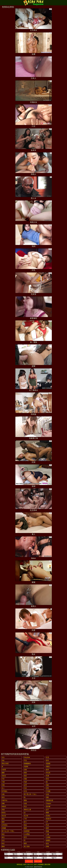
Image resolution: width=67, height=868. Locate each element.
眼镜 (3, 846)
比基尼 (4, 770)
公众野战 (27, 834)
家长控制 (47, 864)
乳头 (25, 807)
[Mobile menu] (2, 3)
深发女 (4, 776)
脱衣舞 (48, 807)
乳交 (48, 825)
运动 (48, 794)
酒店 (25, 776)
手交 (25, 760)
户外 (25, 819)
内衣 (25, 788)
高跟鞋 (26, 767)
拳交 (3, 837)
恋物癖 (4, 828)
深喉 (3, 803)
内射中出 (5, 800)
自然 (25, 803)
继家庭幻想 (50, 800)
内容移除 (41, 864)
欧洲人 (4, 813)
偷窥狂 (48, 840)
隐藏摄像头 (27, 763)
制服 (48, 831)
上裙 (48, 834)
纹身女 (48, 816)
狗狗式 (4, 807)
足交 (3, 840)
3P (47, 822)
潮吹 (48, 797)
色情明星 (27, 831)
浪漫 (3, 810)
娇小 (25, 822)
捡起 (25, 825)
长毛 (25, 791)
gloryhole (27, 757)
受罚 (25, 837)
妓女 (48, 843)
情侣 (3, 797)
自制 (25, 770)
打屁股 (48, 791)
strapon (49, 803)
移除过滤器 (38, 861)
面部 (3, 822)
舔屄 (25, 843)
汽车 (3, 779)
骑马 (48, 760)
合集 (3, 794)
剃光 (48, 779)
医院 (25, 773)
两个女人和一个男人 (8, 831)
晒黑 (48, 813)
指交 (3, 834)
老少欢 (26, 816)
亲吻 (25, 779)
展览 (3, 819)
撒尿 (25, 828)
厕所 (48, 828)
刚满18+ (49, 819)
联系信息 (20, 864)
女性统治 (5, 825)
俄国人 (48, 767)
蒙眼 (3, 773)
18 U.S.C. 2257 (32, 864)
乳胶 (25, 782)
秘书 (48, 770)
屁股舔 (48, 763)
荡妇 (48, 785)
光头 (3, 757)
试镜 (3, 785)
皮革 (25, 785)
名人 (3, 788)
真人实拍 (27, 846)
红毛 (48, 757)
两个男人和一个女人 (30, 794)
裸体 (25, 800)
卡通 (3, 782)
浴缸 (3, 760)
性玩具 (48, 773)
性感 (48, 776)
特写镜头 (5, 791)
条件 (25, 864)
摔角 (48, 846)
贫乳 (48, 788)
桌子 (48, 810)
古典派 (48, 837)
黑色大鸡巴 (5, 763)
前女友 (4, 816)
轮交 (3, 843)
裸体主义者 (27, 810)
